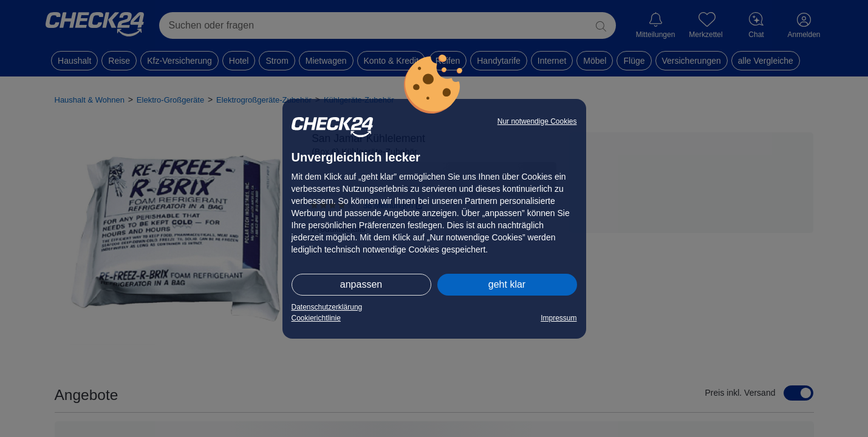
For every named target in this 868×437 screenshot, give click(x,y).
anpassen (361, 284)
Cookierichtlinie (316, 318)
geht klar (507, 284)
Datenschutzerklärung (327, 307)
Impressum (559, 318)
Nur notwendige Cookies (537, 121)
